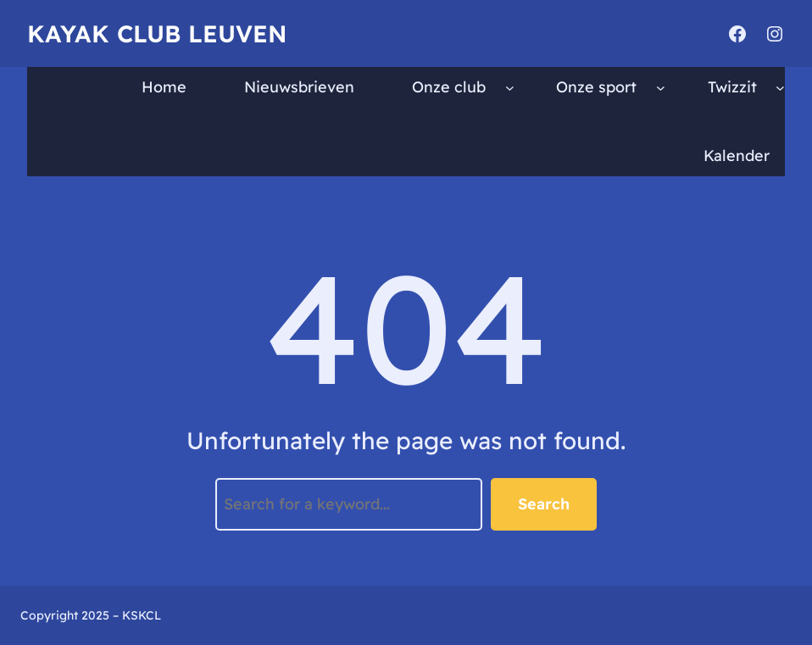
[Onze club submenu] (510, 88)
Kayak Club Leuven (157, 33)
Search (544, 504)
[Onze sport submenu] (661, 88)
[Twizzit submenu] (780, 88)
